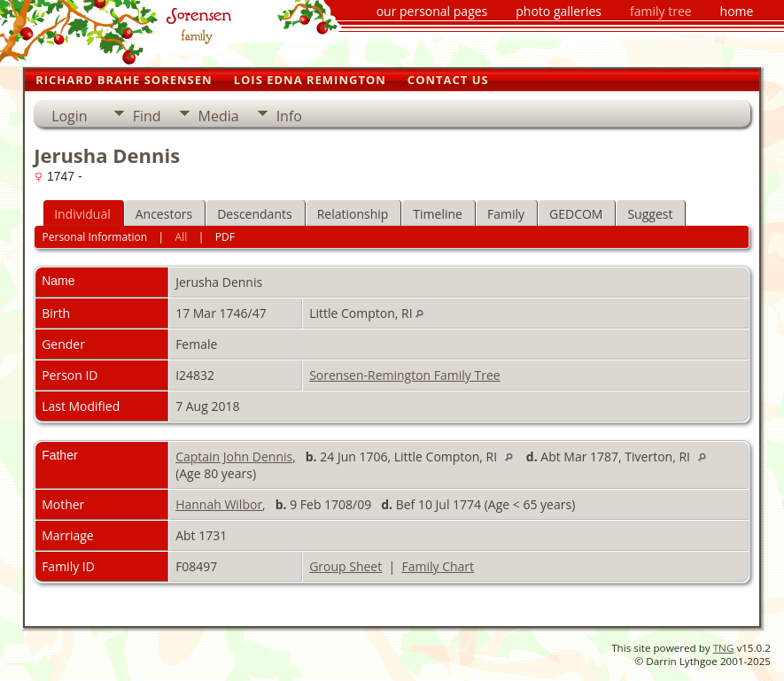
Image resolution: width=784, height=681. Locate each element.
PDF (225, 237)
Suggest (650, 214)
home (737, 11)
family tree (661, 11)
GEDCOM (576, 214)
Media (219, 116)
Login (70, 116)
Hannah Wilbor (219, 504)
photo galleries (559, 11)
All (182, 237)
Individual (82, 214)
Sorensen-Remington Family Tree (405, 375)
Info (289, 116)
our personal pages (432, 11)
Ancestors (164, 214)
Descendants (254, 214)
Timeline (438, 214)
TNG (724, 648)
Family (506, 214)
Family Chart (438, 566)
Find (147, 116)
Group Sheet (345, 566)
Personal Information (95, 237)
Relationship (353, 214)
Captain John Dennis (234, 457)
